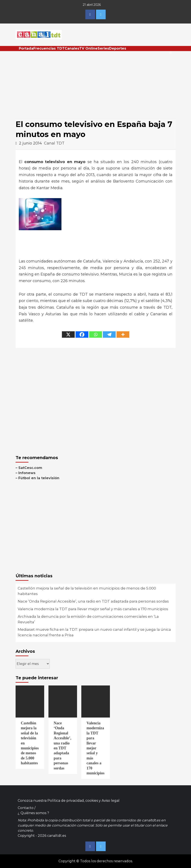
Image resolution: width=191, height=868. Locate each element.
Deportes (118, 48)
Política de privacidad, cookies (73, 801)
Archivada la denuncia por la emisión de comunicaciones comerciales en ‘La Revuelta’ (88, 619)
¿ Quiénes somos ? (33, 813)
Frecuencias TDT (49, 48)
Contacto (26, 808)
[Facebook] (82, 335)
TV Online (88, 48)
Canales (72, 48)
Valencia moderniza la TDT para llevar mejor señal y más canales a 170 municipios (93, 609)
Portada (26, 48)
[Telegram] (109, 335)
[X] (68, 335)
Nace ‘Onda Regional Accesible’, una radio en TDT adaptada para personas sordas (93, 601)
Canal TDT (54, 143)
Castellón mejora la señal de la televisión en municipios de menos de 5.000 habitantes (87, 591)
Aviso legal (111, 801)
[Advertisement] (96, 83)
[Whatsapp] (96, 335)
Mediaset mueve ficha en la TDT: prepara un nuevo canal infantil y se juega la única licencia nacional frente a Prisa (94, 632)
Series (103, 48)
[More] (123, 335)
